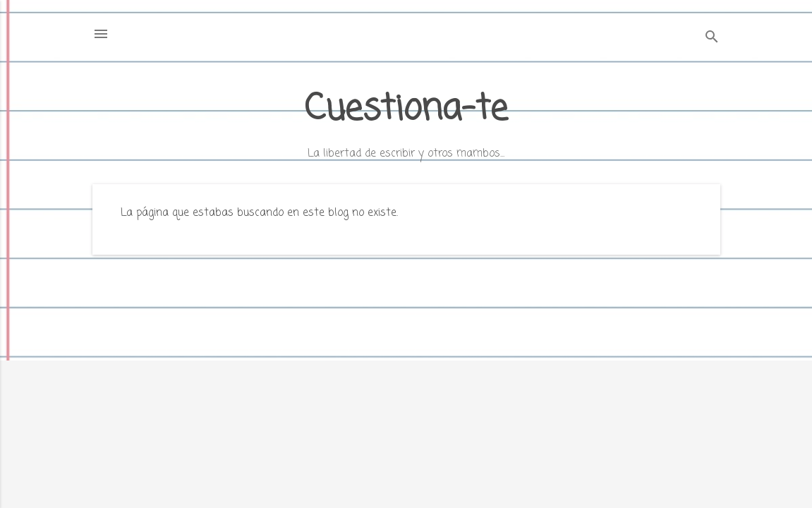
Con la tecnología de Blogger (406, 471)
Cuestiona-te (406, 110)
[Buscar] (712, 38)
